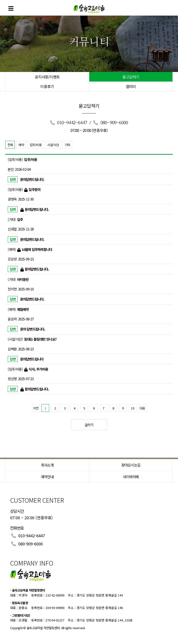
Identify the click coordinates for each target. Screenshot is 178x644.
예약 (21, 145)
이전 (36, 408)
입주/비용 (36, 145)
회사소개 (47, 465)
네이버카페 (131, 477)
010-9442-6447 (72, 123)
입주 (20, 219)
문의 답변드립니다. (33, 329)
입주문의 (34, 189)
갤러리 (131, 86)
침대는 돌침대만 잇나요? (40, 339)
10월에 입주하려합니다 (37, 249)
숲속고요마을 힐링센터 (89, 8)
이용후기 (47, 86)
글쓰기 (89, 425)
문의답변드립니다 (32, 359)
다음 (142, 408)
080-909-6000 (114, 123)
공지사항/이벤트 (47, 77)
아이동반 (23, 279)
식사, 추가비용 (38, 369)
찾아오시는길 (131, 465)
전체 (10, 145)
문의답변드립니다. (32, 179)
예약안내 (47, 477)
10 (132, 408)
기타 (67, 145)
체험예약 (23, 309)
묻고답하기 (131, 77)
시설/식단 (53, 145)
